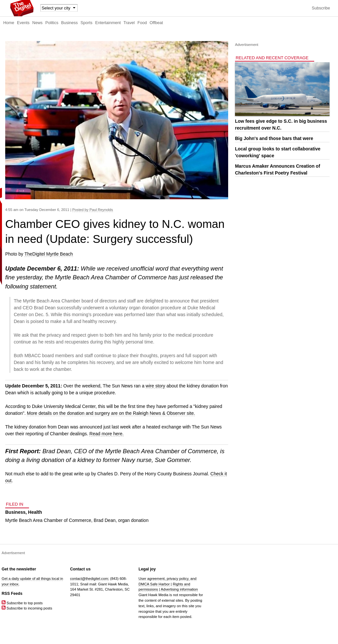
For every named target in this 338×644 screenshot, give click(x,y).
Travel (129, 23)
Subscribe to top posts (22, 603)
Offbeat (156, 23)
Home (9, 23)
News (37, 23)
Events (23, 23)
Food (142, 23)
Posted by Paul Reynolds (93, 210)
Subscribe (321, 8)
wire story (155, 386)
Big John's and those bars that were (274, 138)
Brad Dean (105, 520)
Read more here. (106, 434)
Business (70, 23)
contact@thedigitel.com (89, 579)
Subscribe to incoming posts (27, 608)
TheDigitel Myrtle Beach (49, 254)
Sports (86, 23)
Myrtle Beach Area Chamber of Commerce (48, 520)
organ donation (133, 520)
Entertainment (108, 23)
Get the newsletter (19, 569)
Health (35, 512)
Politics (52, 23)
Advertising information (179, 589)
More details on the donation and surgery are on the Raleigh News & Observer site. (111, 413)
